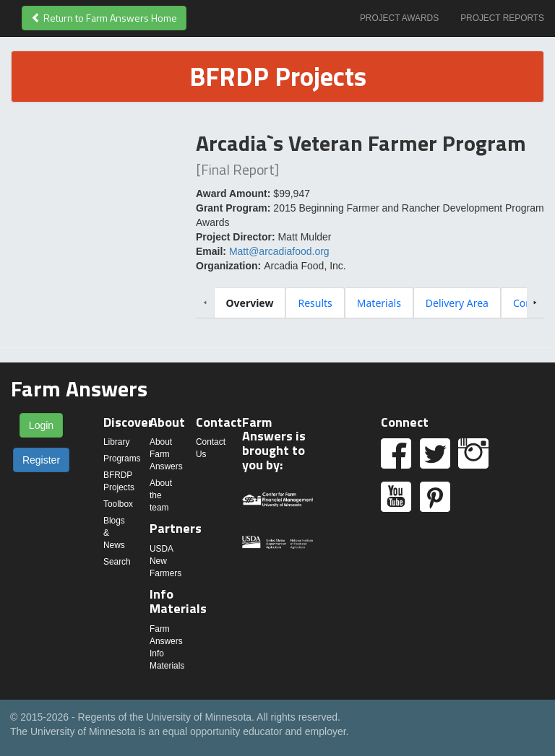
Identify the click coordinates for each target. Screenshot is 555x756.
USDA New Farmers (165, 561)
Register (41, 460)
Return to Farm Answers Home (104, 18)
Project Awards (399, 18)
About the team (161, 495)
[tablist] (370, 303)
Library (116, 442)
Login (41, 425)
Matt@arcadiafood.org (279, 251)
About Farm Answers (166, 454)
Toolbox (118, 504)
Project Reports (502, 18)
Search (117, 562)
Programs (122, 459)
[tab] (250, 303)
